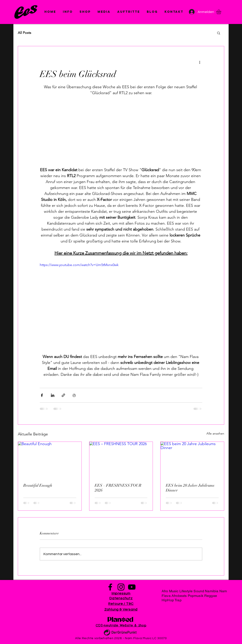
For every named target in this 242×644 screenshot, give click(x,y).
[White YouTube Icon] (194, 301)
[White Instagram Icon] (194, 291)
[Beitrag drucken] (74, 395)
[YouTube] (132, 587)
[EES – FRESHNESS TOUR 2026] (121, 460)
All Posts (24, 33)
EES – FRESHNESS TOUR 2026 (118, 488)
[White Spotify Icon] (194, 321)
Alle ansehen (215, 433)
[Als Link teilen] (63, 395)
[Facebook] (110, 587)
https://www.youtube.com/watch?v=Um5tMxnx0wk (79, 265)
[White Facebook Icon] (194, 281)
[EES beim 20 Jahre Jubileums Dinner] (192, 460)
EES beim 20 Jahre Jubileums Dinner (190, 488)
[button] (104, 12)
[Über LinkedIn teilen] (53, 395)
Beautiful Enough (38, 485)
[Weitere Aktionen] (200, 62)
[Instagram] (121, 587)
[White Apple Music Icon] (194, 311)
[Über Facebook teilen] (42, 395)
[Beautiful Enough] (50, 460)
